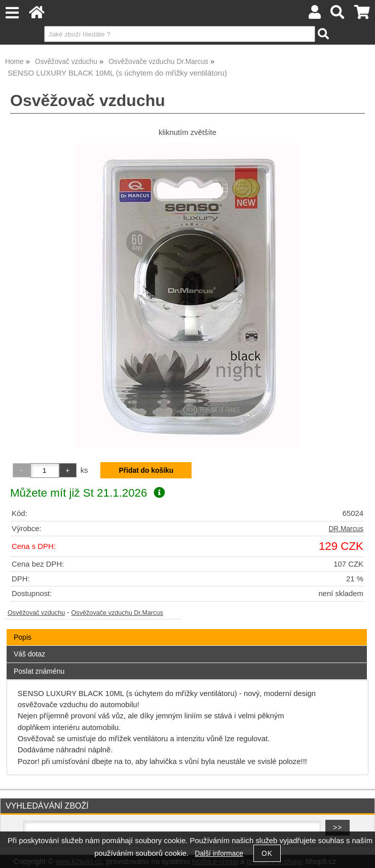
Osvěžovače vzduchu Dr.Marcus (117, 613)
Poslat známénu (39, 671)
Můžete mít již (87, 493)
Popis (23, 637)
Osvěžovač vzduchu (36, 613)
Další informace (219, 854)
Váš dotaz (29, 654)
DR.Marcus (346, 529)
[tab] (187, 629)
